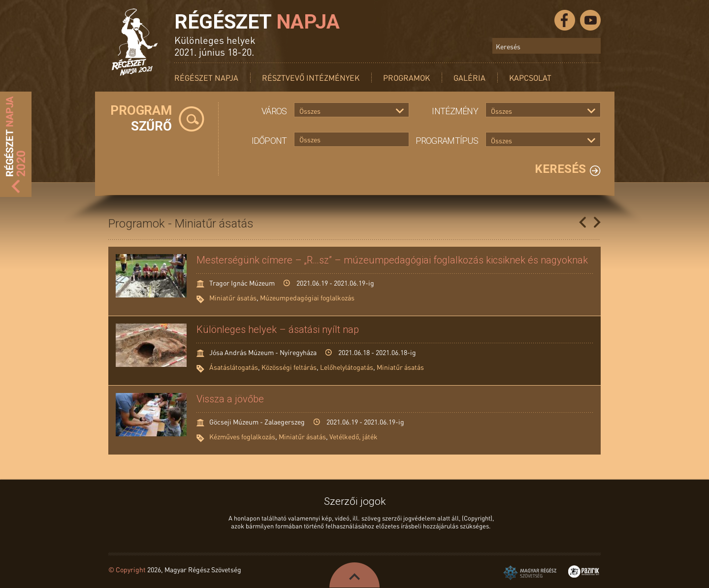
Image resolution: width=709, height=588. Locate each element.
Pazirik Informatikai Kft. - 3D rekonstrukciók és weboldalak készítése (584, 572)
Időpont (269, 141)
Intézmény (455, 111)
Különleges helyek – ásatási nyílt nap (278, 329)
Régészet (257, 22)
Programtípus (447, 141)
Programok (406, 78)
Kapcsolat (530, 78)
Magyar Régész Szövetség (530, 573)
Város (274, 111)
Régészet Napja (206, 78)
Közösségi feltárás (289, 367)
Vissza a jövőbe (230, 399)
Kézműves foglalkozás (242, 436)
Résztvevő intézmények (311, 78)
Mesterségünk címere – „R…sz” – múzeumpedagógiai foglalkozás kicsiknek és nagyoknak (392, 260)
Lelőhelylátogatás (347, 367)
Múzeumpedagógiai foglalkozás (307, 297)
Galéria (469, 78)
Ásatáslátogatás (234, 367)
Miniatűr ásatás (233, 297)
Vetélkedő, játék (354, 436)
